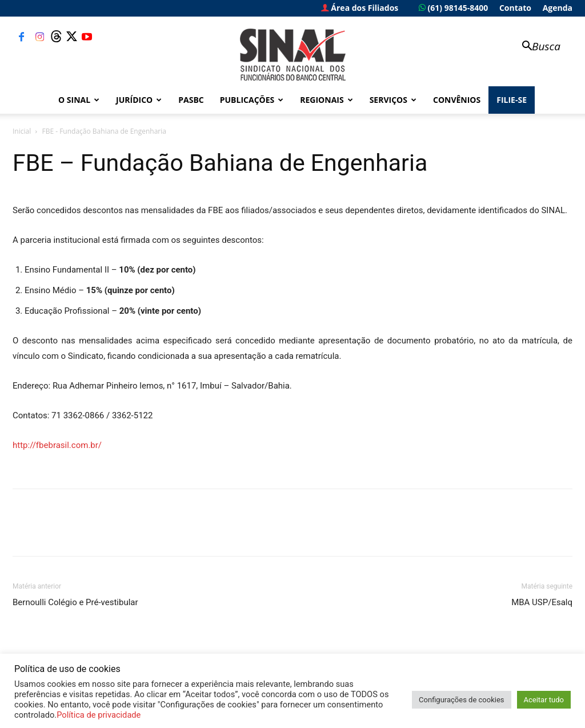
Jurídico (139, 100)
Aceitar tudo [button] (544, 700)
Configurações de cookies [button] (461, 700)
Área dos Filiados (360, 8)
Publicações (252, 100)
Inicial (22, 131)
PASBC (191, 100)
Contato (515, 8)
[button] (536, 47)
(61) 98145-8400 (453, 8)
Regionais (326, 100)
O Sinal (79, 100)
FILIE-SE (512, 100)
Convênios (457, 100)
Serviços (393, 100)
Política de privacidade (99, 715)
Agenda (558, 8)
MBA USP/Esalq (542, 602)
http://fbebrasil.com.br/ (57, 445)
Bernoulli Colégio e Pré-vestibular (75, 602)
